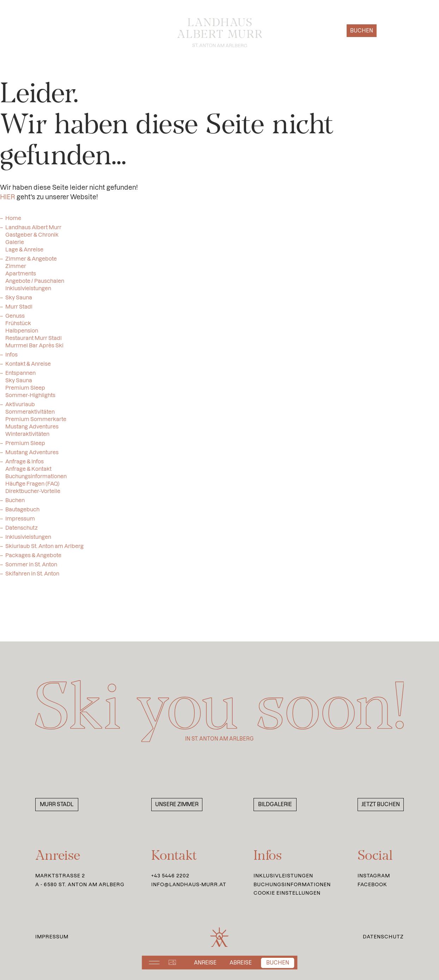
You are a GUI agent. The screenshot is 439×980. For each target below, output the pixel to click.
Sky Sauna (19, 300)
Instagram (374, 876)
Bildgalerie (275, 804)
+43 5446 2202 (170, 876)
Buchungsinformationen (292, 885)
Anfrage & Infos (25, 464)
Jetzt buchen (381, 804)
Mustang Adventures (32, 455)
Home (13, 221)
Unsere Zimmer (177, 804)
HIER (8, 200)
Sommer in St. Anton (31, 567)
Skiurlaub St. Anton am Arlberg (44, 549)
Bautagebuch (22, 512)
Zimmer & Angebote (31, 261)
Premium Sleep (25, 446)
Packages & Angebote (33, 558)
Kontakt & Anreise (28, 367)
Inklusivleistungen (28, 540)
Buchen (362, 31)
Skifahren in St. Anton (32, 576)
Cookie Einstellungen (287, 893)
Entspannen (20, 376)
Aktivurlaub (20, 407)
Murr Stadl (19, 309)
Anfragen (320, 31)
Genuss (15, 319)
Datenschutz (22, 531)
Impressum (20, 521)
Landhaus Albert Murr (33, 230)
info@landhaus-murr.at (189, 885)
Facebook (372, 885)
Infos (11, 357)
